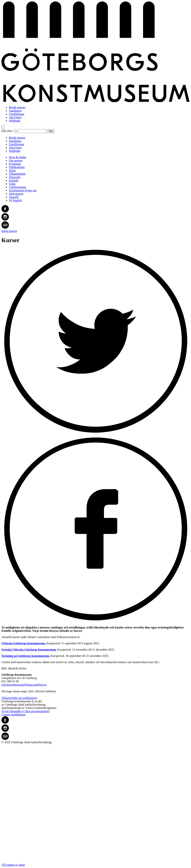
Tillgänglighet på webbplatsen (19, 698)
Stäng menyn (9, 231)
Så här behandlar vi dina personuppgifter (26, 711)
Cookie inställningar (13, 715)
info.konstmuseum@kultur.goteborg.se (24, 685)
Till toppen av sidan (95, 805)
